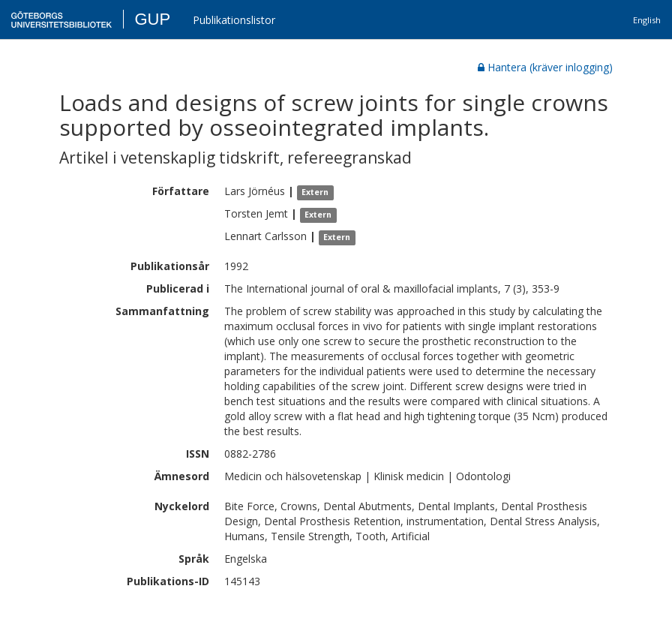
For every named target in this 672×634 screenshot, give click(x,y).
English (647, 20)
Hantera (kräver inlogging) (545, 67)
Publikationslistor (234, 20)
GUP (152, 19)
